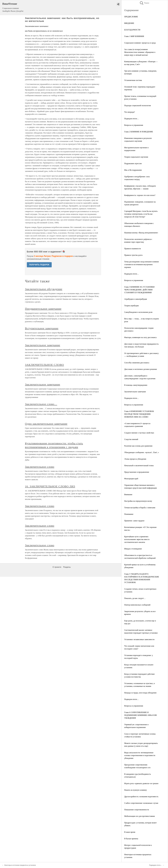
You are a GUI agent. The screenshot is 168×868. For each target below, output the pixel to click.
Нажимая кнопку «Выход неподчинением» (141, 233)
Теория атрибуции (131, 306)
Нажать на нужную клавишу (136, 790)
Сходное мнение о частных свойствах (139, 433)
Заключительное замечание (135, 392)
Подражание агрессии (133, 163)
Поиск (144, 3)
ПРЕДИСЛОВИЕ (131, 17)
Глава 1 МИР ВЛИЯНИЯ (134, 36)
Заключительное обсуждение (44, 289)
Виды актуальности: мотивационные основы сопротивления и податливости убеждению (140, 755)
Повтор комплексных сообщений (137, 605)
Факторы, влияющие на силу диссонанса (140, 337)
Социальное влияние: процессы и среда (140, 43)
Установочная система (133, 80)
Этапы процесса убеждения (135, 459)
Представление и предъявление (137, 472)
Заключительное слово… (41, 404)
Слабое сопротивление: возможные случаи (141, 803)
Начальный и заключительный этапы (139, 466)
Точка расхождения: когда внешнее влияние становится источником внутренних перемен (142, 264)
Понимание (129, 514)
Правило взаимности (133, 249)
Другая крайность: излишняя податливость (141, 797)
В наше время (130, 832)
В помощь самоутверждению (136, 385)
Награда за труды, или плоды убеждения (140, 693)
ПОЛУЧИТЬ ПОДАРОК (39, 265)
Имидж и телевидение (133, 549)
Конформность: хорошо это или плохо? (140, 195)
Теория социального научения (136, 157)
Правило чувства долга (133, 255)
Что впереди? (130, 112)
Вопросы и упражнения (134, 125)
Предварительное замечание (43, 309)
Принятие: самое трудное (134, 521)
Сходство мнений (131, 439)
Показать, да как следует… (135, 598)
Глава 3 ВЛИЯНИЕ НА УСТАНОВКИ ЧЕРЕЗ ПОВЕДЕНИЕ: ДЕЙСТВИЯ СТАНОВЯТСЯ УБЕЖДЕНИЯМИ (139, 290)
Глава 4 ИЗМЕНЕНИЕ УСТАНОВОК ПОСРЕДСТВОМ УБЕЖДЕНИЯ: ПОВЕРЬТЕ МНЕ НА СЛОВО (139, 414)
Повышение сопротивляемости (137, 810)
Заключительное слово (40, 467)
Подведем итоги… (132, 119)
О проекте (57, 567)
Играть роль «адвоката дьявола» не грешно (141, 783)
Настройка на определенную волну (138, 501)
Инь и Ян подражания (133, 170)
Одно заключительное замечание (46, 424)
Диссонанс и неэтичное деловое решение (141, 369)
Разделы (67, 567)
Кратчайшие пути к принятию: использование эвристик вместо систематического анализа (137, 539)
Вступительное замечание (42, 328)
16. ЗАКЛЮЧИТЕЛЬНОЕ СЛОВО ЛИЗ (50, 486)
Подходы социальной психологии (138, 105)
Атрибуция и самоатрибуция (136, 299)
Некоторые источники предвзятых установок (20, 865)
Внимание (128, 494)
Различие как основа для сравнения (138, 446)
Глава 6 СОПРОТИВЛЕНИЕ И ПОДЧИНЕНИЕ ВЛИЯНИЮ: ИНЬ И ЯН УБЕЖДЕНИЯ (141, 715)
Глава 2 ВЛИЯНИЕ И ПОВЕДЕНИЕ (139, 132)
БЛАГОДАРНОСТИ (132, 30)
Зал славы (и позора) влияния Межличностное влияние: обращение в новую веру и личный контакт (140, 52)
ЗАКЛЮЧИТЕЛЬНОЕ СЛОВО (44, 365)
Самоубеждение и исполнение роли (138, 312)
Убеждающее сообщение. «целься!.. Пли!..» (142, 452)
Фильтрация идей (131, 479)
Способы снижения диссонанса (137, 363)
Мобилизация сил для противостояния (139, 816)
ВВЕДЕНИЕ (129, 23)
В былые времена (131, 839)
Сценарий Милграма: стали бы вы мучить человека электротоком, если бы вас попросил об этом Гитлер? (141, 214)
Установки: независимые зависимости (139, 639)
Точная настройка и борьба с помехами (140, 508)
